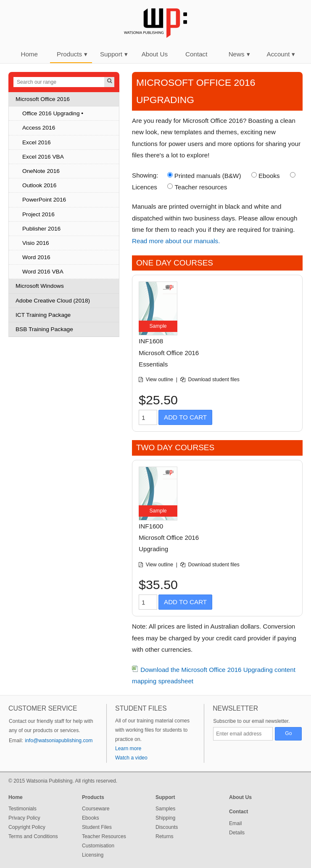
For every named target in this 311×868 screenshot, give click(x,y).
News (239, 54)
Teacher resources (201, 187)
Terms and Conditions (33, 836)
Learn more (128, 749)
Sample (158, 326)
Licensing (93, 855)
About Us (155, 54)
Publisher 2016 (41, 229)
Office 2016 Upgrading (51, 113)
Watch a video (131, 758)
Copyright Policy (27, 827)
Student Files (97, 827)
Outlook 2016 (39, 185)
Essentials (153, 364)
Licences (145, 187)
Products (72, 54)
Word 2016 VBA (43, 272)
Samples (165, 809)
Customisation (98, 846)
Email (235, 823)
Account (281, 54)
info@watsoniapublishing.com (59, 741)
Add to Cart (185, 417)
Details (237, 833)
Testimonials (22, 809)
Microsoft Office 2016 (43, 99)
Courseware (96, 809)
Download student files (214, 380)
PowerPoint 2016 (44, 200)
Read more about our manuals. (176, 241)
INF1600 (151, 526)
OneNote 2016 (41, 171)
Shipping (165, 818)
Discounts (167, 827)
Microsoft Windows (40, 286)
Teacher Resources (104, 836)
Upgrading (153, 549)
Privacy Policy (24, 818)
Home (29, 54)
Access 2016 (39, 128)
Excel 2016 (37, 142)
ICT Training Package (43, 315)
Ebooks (269, 176)
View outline (160, 380)
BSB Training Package (44, 329)
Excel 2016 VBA (43, 157)
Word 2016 (36, 257)
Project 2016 (38, 214)
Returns (165, 836)
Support (114, 54)
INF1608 (151, 341)
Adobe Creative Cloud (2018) (53, 301)
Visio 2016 (36, 243)
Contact (196, 54)
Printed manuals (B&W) (208, 176)
